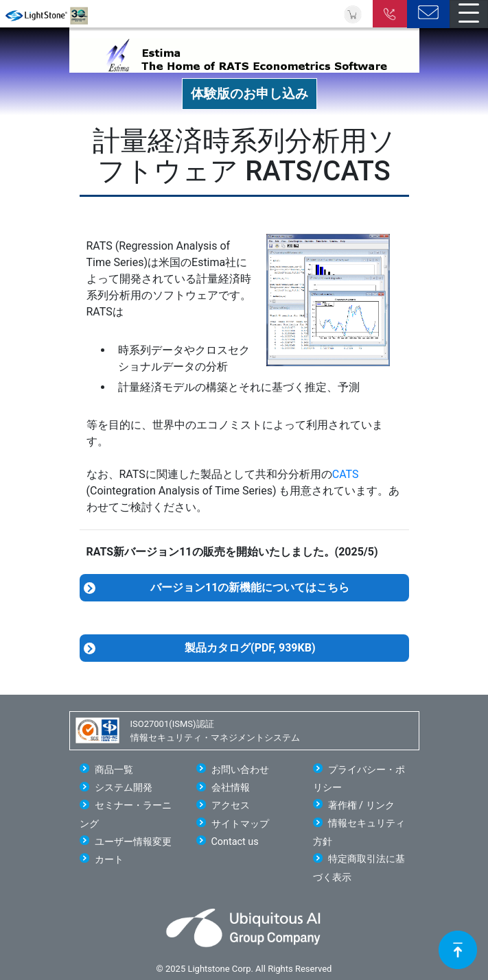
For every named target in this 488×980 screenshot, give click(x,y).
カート (109, 860)
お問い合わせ (240, 770)
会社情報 (231, 788)
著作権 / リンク (361, 805)
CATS (346, 474)
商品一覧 (114, 770)
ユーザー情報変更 (133, 842)
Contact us (235, 842)
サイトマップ (240, 824)
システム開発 (124, 788)
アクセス (231, 805)
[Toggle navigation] (469, 14)
